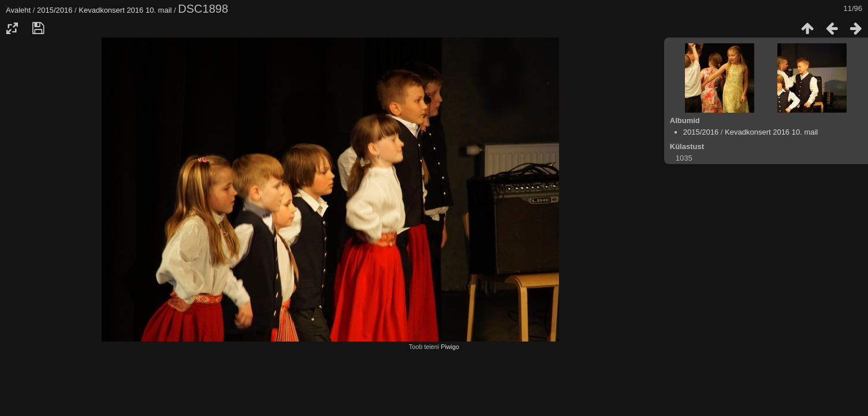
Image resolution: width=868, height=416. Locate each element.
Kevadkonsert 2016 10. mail (125, 10)
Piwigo (450, 347)
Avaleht (18, 10)
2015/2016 (55, 10)
